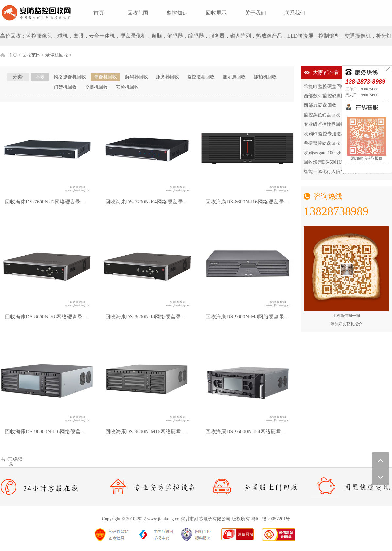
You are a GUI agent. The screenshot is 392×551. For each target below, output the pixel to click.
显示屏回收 (234, 77)
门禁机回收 (65, 87)
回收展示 (216, 13)
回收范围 (138, 13)
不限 (40, 77)
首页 (99, 13)
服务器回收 (168, 77)
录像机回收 (57, 55)
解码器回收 (137, 77)
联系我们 (295, 13)
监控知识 (177, 13)
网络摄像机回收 (70, 77)
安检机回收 (127, 87)
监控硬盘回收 (201, 77)
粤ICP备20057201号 (271, 519)
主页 (13, 55)
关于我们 (255, 13)
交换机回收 (96, 87)
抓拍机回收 (265, 77)
